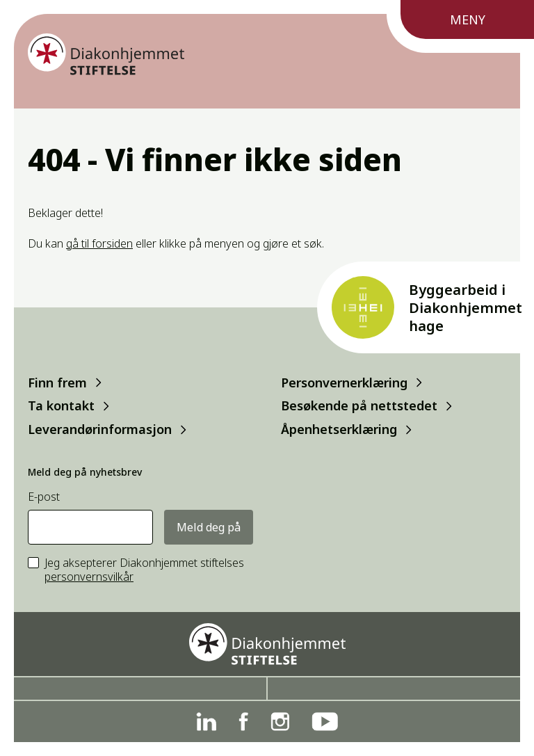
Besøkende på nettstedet (359, 406)
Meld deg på (209, 527)
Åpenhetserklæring (339, 429)
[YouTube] (325, 722)
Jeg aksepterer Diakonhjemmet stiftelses (144, 570)
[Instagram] (280, 722)
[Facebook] (243, 722)
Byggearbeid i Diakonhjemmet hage (466, 308)
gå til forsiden (99, 243)
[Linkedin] (206, 722)
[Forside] (106, 54)
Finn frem (57, 382)
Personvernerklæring (344, 382)
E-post (44, 497)
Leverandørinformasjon (100, 429)
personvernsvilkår (89, 577)
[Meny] (460, 26)
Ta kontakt (61, 406)
